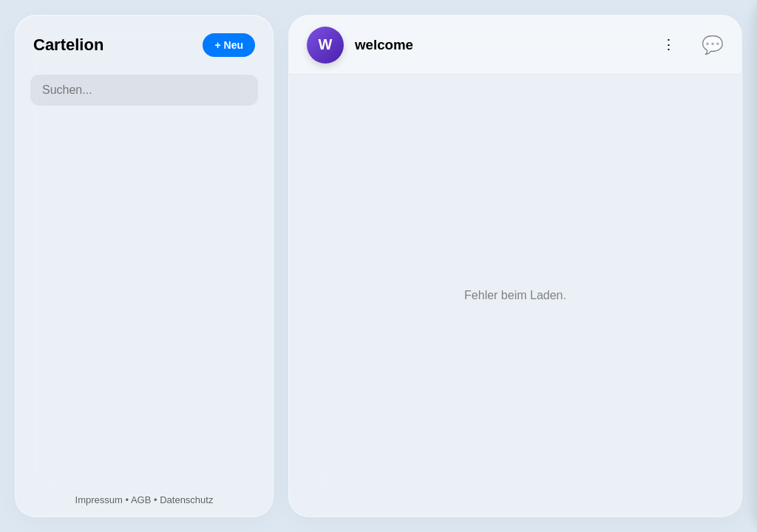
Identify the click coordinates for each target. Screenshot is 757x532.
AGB (141, 500)
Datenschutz (186, 500)
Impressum (99, 500)
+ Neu (229, 45)
